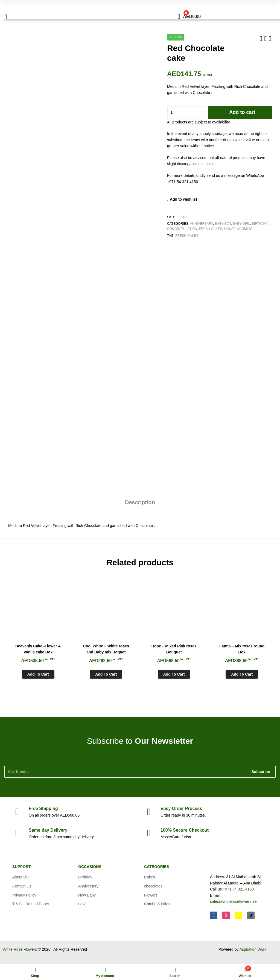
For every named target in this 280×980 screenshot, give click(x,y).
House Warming (238, 229)
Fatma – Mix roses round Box (242, 649)
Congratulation (182, 229)
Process (181, 808)
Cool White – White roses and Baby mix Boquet (106, 649)
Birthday (260, 224)
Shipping (43, 808)
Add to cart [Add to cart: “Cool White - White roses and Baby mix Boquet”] (106, 674)
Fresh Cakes (211, 229)
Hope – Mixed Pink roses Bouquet (174, 649)
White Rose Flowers (20, 949)
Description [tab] (140, 502)
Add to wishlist (183, 199)
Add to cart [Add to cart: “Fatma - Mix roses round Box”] (242, 674)
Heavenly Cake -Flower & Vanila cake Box (38, 649)
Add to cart (242, 112)
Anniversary (202, 224)
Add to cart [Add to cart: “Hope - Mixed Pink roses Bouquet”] (174, 674)
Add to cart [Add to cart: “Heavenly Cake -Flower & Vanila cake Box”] (38, 674)
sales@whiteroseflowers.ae (233, 901)
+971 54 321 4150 (238, 889)
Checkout (185, 830)
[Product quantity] (186, 113)
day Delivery (48, 830)
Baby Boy (223, 224)
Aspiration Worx (253, 949)
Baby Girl (241, 224)
